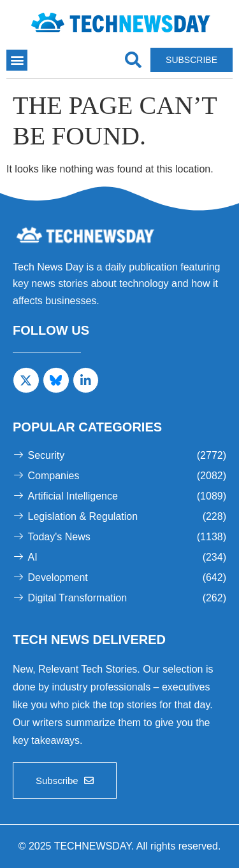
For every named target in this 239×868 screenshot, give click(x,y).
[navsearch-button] (133, 60)
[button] (17, 60)
